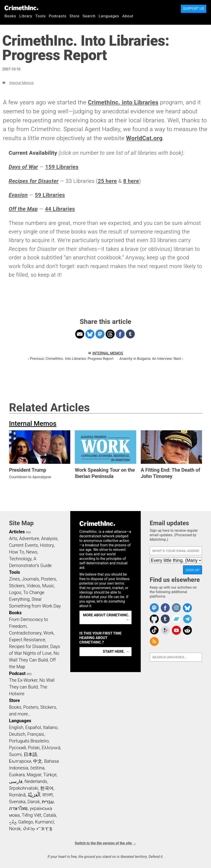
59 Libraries (50, 195)
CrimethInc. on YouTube (176, 630)
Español (33, 727)
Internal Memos (21, 83)
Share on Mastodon (100, 334)
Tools (41, 16)
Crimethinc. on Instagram (176, 608)
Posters (49, 579)
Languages (109, 16)
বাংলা (48, 795)
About (128, 16)
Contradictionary (25, 633)
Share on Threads (110, 334)
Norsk (15, 829)
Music (48, 586)
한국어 (47, 788)
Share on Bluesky (90, 334)
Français (36, 734)
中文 (38, 761)
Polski (34, 748)
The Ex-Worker (23, 680)
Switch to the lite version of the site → (105, 843)
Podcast (17, 673)
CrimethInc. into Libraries (123, 102)
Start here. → (116, 652)
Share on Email (80, 334)
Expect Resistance (27, 640)
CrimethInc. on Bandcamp (176, 619)
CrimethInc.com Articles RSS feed (154, 641)
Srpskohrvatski (24, 788)
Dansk (34, 802)
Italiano (50, 727)
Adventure (29, 538)
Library (26, 16)
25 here (107, 181)
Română (17, 795)
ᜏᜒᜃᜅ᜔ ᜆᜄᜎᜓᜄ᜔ (38, 829)
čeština (37, 768)
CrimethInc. (21, 8)
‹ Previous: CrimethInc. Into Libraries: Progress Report (71, 359)
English (16, 727)
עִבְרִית (48, 802)
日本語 (30, 754)
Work (49, 633)
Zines (14, 579)
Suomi (15, 754)
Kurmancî (44, 822)
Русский (17, 748)
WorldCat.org (144, 138)
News (32, 552)
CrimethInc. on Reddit (187, 630)
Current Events (23, 545)
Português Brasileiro (29, 741)
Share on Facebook (120, 334)
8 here (131, 181)
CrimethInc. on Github (154, 619)
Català (50, 815)
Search (89, 16)
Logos (15, 592)
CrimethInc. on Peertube (165, 630)
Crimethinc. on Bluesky (187, 608)
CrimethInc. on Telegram (187, 619)
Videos (34, 586)
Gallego (26, 822)
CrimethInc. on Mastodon (154, 608)
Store (75, 16)
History (47, 545)
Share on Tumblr (130, 334)
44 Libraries (60, 209)
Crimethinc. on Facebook (165, 608)
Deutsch (17, 734)
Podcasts (58, 16)
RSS (28, 532)
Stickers (17, 586)
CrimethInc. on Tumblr (165, 619)
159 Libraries (62, 167)
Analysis (49, 538)
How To (17, 552)
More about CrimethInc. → (106, 617)
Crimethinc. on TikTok (154, 630)
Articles (17, 532)
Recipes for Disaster (29, 646)
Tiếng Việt (31, 815)
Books (10, 16)
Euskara (17, 775)
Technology (20, 559)
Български (20, 761)
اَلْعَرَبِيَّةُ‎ (34, 795)
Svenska (17, 802)
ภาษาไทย (18, 808)
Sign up (193, 570)
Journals (30, 579)
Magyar (34, 775)
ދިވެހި (13, 822)
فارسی (16, 781)
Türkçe (50, 775)
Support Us (194, 9)
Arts (13, 538)
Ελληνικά (51, 748)
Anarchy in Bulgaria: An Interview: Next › (151, 359)
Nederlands (36, 781)
